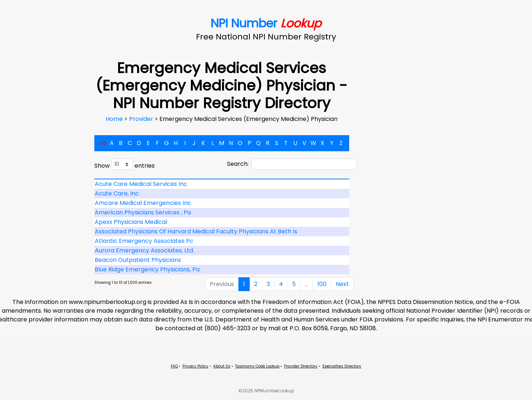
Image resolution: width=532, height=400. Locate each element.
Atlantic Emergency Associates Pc (144, 241)
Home (115, 119)
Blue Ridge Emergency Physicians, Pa (147, 269)
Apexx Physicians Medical (131, 222)
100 (322, 284)
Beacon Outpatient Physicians (138, 260)
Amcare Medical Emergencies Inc (143, 203)
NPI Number (266, 23)
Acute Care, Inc (117, 193)
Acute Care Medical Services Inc (141, 184)
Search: (292, 164)
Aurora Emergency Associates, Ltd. (144, 250)
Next (342, 284)
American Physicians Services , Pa (143, 212)
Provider (142, 119)
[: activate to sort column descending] (222, 179)
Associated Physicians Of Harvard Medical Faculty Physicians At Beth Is (196, 231)
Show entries (124, 164)
